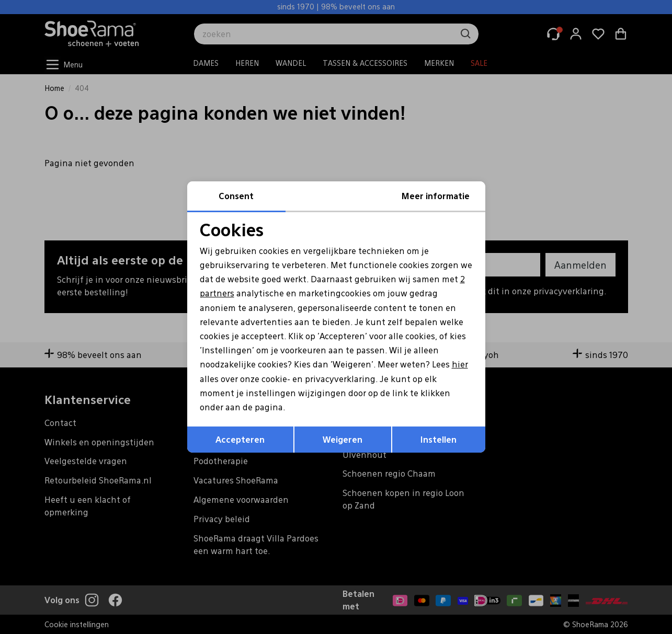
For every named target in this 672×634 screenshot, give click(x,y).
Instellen (438, 439)
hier (460, 364)
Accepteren (240, 439)
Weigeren (343, 439)
